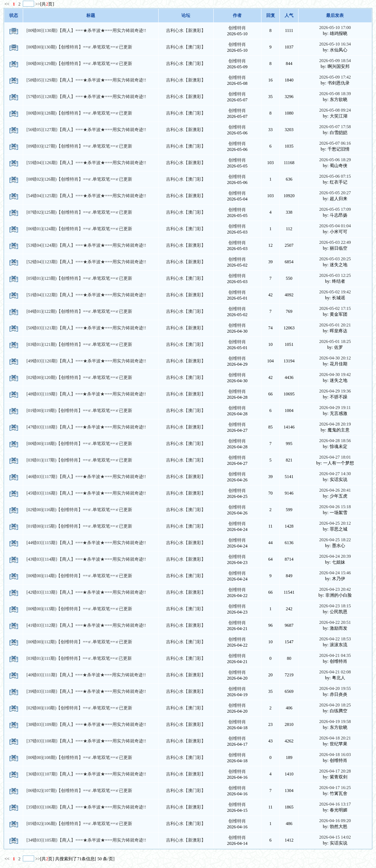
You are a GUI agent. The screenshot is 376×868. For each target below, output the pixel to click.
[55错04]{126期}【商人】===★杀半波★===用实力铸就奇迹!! (86, 163)
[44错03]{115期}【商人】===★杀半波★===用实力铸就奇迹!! (86, 543)
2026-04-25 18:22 (335, 540)
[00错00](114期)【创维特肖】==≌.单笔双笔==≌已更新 (79, 576)
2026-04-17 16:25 (335, 788)
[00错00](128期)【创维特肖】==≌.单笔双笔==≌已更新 (79, 113)
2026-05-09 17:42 (335, 77)
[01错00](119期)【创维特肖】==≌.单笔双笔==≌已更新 (79, 411)
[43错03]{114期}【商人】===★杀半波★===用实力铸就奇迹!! (86, 559)
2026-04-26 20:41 (335, 490)
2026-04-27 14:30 (335, 474)
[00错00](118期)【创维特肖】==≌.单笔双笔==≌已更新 (79, 444)
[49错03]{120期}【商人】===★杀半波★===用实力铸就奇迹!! (86, 361)
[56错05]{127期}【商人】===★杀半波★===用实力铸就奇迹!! (86, 130)
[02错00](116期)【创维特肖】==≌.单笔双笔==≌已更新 (79, 510)
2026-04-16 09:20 (335, 821)
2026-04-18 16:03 (335, 755)
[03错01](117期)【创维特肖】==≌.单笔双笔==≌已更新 (79, 460)
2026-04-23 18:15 (335, 606)
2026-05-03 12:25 (335, 275)
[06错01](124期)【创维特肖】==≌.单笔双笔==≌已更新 (79, 229)
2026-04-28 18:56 (335, 441)
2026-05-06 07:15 (335, 176)
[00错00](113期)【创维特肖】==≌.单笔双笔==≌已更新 (79, 609)
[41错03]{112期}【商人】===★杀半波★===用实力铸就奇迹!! (86, 625)
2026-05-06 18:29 (335, 160)
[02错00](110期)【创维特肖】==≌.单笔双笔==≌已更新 (79, 708)
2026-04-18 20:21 (335, 738)
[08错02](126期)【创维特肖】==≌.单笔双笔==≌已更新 (79, 179)
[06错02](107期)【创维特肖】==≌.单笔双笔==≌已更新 (79, 791)
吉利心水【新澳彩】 (186, 30)
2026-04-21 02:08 (335, 672)
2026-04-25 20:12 (335, 523)
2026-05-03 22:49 (335, 242)
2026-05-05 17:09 (335, 209)
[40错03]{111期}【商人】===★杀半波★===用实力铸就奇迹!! (86, 675)
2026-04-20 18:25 (335, 705)
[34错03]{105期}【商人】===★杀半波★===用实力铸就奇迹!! (86, 840)
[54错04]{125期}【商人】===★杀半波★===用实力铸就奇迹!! (86, 196)
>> (38, 4)
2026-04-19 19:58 (335, 721)
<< (8, 4)
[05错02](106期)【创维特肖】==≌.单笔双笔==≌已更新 (79, 824)
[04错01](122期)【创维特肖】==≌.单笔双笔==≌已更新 (79, 311)
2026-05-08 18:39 (335, 94)
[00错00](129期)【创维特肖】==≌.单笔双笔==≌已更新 (79, 64)
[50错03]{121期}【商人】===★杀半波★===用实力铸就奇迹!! (86, 328)
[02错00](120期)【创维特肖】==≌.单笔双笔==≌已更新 (79, 377)
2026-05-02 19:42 (335, 292)
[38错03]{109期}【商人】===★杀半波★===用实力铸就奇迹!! (86, 724)
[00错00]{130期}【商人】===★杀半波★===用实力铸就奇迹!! (86, 30)
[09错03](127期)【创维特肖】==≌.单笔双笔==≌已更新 (79, 146)
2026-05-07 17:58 (335, 127)
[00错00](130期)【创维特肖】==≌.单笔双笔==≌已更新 (79, 47)
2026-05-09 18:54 (335, 61)
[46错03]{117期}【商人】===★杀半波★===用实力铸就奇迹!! (86, 477)
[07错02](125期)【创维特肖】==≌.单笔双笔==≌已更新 (79, 212)
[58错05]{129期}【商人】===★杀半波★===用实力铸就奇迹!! (86, 80)
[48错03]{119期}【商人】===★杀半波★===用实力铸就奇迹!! (86, 394)
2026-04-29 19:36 (335, 391)
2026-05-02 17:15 (335, 308)
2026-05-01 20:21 (335, 325)
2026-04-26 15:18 (335, 507)
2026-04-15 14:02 (335, 837)
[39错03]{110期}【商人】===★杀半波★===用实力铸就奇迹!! (86, 691)
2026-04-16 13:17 (335, 804)
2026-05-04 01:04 (335, 226)
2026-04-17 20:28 (335, 771)
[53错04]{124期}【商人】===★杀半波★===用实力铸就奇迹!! (86, 245)
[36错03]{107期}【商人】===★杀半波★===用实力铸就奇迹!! (86, 774)
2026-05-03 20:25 (335, 259)
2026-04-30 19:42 (335, 375)
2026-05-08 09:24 (335, 110)
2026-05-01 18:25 (335, 341)
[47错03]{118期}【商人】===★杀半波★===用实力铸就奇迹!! (86, 427)
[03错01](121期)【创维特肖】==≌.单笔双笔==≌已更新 (79, 344)
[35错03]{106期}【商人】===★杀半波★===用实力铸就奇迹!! (86, 807)
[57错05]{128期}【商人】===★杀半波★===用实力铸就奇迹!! (86, 97)
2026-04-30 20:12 (335, 358)
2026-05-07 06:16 (335, 143)
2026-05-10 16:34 (335, 44)
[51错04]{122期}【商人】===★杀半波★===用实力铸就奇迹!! (86, 295)
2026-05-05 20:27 (335, 193)
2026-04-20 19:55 (335, 688)
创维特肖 (237, 28)
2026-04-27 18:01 (335, 457)
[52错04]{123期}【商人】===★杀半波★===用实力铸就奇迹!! (86, 262)
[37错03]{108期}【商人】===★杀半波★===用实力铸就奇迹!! (86, 741)
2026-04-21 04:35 (335, 655)
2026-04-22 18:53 (335, 639)
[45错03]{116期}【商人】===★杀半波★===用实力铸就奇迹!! (86, 493)
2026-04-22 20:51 (335, 622)
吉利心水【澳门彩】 (186, 47)
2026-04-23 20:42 (335, 589)
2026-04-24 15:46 (335, 573)
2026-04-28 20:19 (335, 424)
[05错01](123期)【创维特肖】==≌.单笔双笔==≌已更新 (79, 278)
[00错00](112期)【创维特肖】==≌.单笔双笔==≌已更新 (79, 642)
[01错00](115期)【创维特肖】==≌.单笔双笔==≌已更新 (79, 526)
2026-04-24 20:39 (335, 556)
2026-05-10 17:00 (335, 28)
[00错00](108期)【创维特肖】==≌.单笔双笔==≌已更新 (79, 757)
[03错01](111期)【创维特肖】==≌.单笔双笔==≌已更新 (79, 658)
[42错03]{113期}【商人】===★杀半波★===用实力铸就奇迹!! (86, 592)
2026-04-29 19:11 (335, 408)
